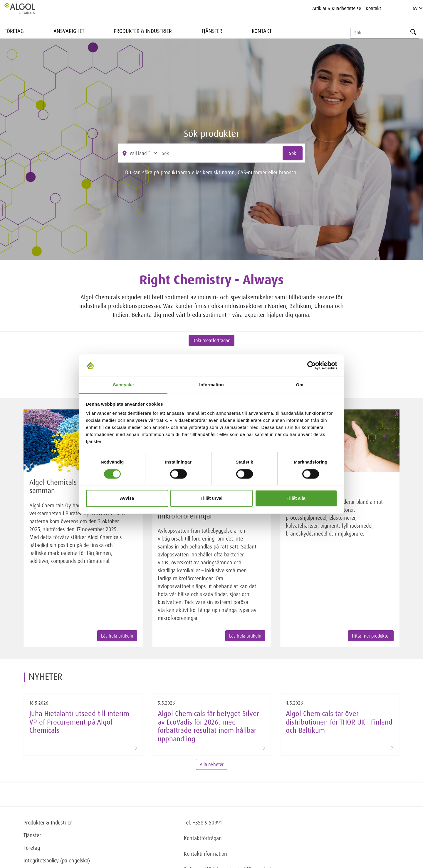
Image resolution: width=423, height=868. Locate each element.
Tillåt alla (296, 498)
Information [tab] (211, 385)
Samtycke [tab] (124, 385)
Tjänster (212, 31)
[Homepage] (26, 8)
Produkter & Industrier (143, 31)
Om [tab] (299, 385)
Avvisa (127, 498)
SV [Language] (418, 8)
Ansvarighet (69, 31)
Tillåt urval (212, 498)
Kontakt (373, 8)
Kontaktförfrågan (203, 838)
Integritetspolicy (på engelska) (57, 860)
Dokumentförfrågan (211, 340)
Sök (293, 153)
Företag (14, 31)
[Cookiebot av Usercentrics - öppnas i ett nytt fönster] (312, 365)
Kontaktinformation (205, 854)
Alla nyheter (212, 764)
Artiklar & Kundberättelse (337, 8)
